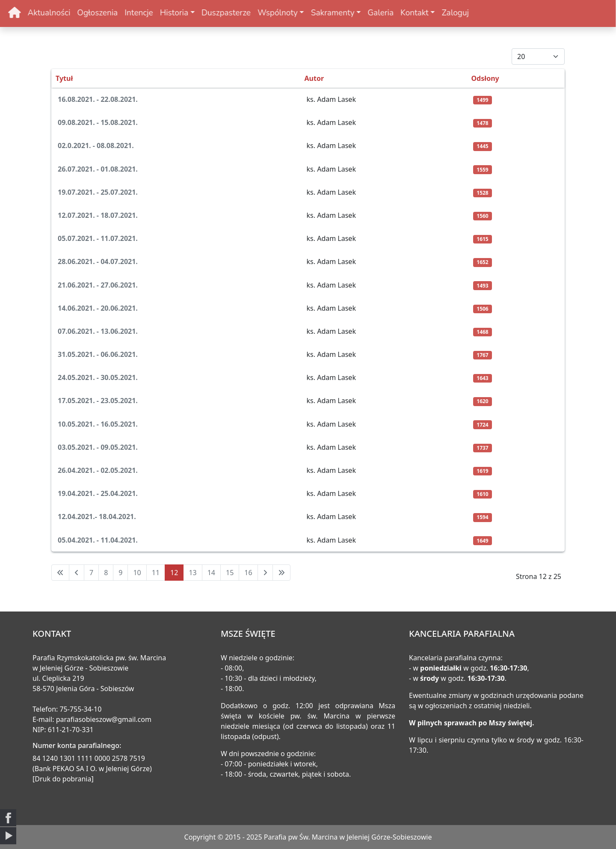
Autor (314, 78)
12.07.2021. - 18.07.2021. (98, 215)
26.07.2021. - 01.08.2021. (98, 169)
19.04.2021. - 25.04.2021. (98, 493)
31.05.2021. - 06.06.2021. (98, 354)
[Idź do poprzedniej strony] (77, 573)
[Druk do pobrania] (63, 779)
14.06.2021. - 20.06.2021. (98, 308)
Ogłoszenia (70, 13)
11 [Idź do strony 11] (156, 573)
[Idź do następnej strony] (265, 573)
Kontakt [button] (388, 13)
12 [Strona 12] (174, 573)
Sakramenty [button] (305, 13)
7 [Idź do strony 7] (91, 573)
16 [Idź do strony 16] (248, 573)
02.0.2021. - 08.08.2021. (96, 145)
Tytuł (64, 78)
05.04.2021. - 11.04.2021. (98, 540)
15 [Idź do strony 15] (230, 573)
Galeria (354, 13)
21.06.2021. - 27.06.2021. (98, 285)
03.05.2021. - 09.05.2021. (98, 447)
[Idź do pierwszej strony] (60, 573)
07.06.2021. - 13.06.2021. (98, 331)
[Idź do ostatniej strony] (281, 573)
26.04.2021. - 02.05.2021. (98, 470)
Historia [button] (147, 13)
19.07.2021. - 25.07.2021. (98, 192)
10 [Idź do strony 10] (137, 573)
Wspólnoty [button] (251, 13)
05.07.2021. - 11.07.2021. (98, 238)
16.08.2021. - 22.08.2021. (98, 99)
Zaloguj (428, 13)
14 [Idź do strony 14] (211, 573)
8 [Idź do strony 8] (106, 573)
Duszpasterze (199, 13)
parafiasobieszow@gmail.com (104, 719)
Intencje (112, 13)
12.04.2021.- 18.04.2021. (97, 517)
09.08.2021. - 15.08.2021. (98, 122)
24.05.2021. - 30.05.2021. (98, 377)
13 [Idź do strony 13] (192, 573)
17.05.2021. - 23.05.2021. (98, 401)
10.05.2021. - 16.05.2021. (98, 424)
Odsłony (485, 78)
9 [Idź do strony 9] (120, 573)
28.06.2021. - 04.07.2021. (98, 261)
